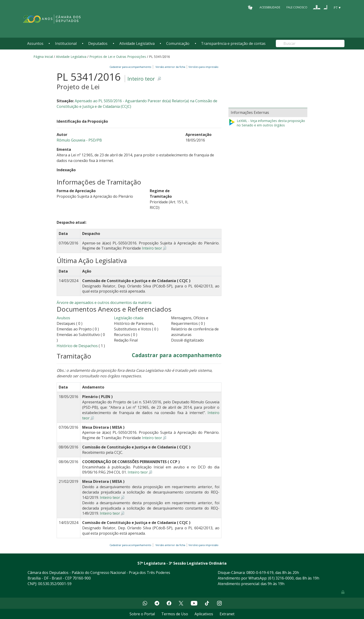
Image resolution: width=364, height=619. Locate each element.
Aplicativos (204, 614)
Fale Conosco (297, 7)
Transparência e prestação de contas (233, 43)
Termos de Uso (175, 614)
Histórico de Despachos (77, 346)
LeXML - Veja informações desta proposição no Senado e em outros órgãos (267, 123)
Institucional (66, 43)
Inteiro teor (141, 79)
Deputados (98, 43)
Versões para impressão (203, 67)
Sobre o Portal (142, 614)
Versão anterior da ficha (170, 67)
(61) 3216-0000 (281, 578)
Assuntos (35, 43)
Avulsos (63, 318)
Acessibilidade (270, 7)
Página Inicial (43, 57)
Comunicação (178, 43)
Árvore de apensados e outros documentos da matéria (104, 303)
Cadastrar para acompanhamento (131, 67)
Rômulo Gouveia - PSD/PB (79, 140)
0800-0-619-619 (260, 573)
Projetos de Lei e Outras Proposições (118, 57)
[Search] (310, 43)
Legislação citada (129, 318)
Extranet (227, 614)
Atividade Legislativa (137, 43)
